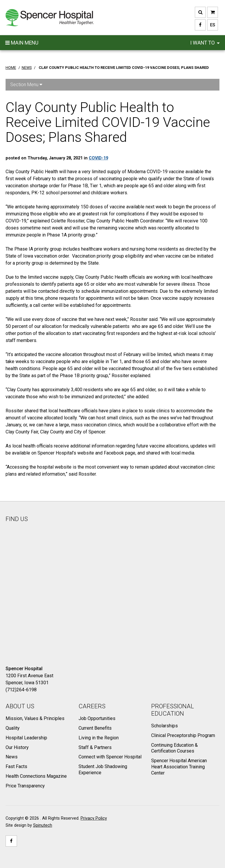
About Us (20, 706)
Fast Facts (16, 766)
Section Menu (26, 85)
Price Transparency (25, 786)
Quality (13, 728)
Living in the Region (99, 738)
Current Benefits (95, 728)
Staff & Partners (95, 747)
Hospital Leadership (26, 738)
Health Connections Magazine (36, 776)
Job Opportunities (97, 718)
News (12, 757)
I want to (205, 43)
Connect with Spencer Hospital (110, 757)
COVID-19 (98, 158)
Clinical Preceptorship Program (183, 735)
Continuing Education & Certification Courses (174, 748)
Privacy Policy (94, 818)
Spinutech (43, 825)
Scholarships (165, 726)
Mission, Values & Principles (35, 718)
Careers (92, 706)
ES (211, 25)
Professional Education (173, 710)
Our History (17, 747)
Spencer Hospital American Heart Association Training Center (179, 767)
